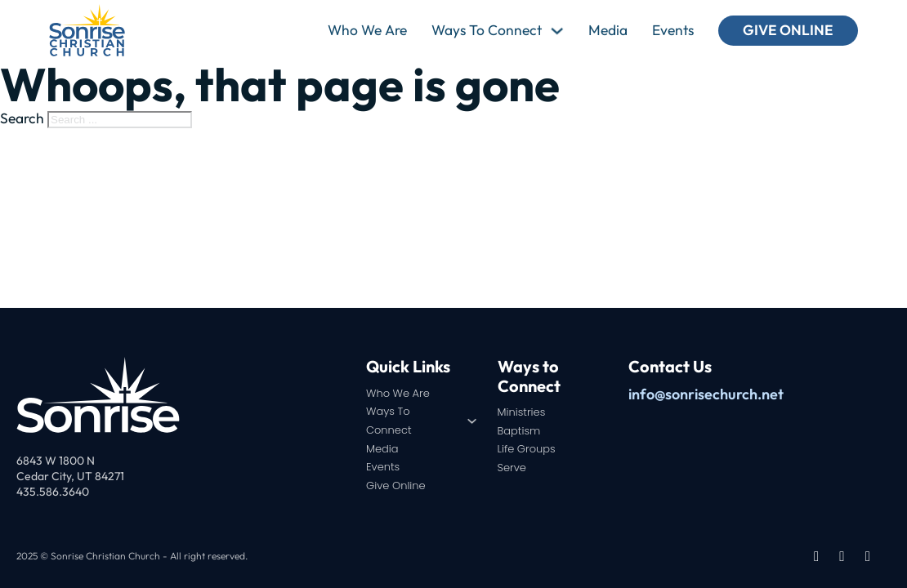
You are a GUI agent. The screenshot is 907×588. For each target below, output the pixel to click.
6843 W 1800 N (56, 461)
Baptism (519, 431)
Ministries (522, 412)
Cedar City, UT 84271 (70, 476)
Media (608, 30)
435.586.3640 (53, 492)
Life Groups (527, 449)
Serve (512, 468)
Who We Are (367, 30)
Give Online (788, 30)
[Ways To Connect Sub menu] (557, 31)
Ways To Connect (487, 30)
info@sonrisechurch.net (706, 394)
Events (673, 30)
